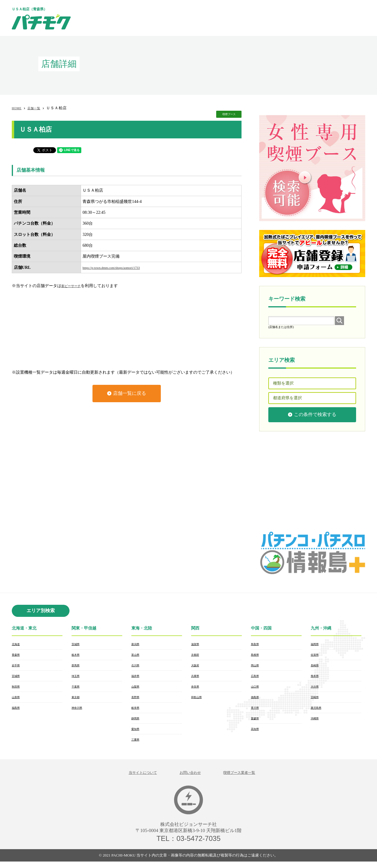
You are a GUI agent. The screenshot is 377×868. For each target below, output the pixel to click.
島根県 (256, 655)
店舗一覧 (39, 108)
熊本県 (316, 678)
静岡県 (137, 723)
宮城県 (17, 678)
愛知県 (137, 734)
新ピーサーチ (74, 286)
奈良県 (196, 689)
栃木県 (77, 655)
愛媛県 (256, 723)
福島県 (17, 711)
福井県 (137, 678)
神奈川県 (79, 711)
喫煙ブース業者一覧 (247, 778)
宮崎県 (316, 700)
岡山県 (256, 667)
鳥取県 (256, 644)
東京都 (77, 700)
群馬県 (77, 667)
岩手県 (17, 667)
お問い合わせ (190, 778)
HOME (18, 108)
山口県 (256, 689)
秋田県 (17, 689)
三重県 (137, 745)
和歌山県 (198, 700)
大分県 (316, 689)
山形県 (17, 700)
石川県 (137, 667)
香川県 (256, 711)
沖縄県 (316, 723)
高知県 (256, 734)
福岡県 (316, 644)
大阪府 (196, 667)
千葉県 (77, 689)
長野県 (137, 700)
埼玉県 (77, 678)
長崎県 (316, 667)
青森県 (17, 655)
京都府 (196, 655)
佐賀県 (316, 655)
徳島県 (256, 700)
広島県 (256, 678)
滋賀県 (196, 644)
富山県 (137, 655)
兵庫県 (196, 678)
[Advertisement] (258, 18)
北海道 (17, 644)
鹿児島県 (318, 711)
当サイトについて (134, 778)
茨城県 (77, 644)
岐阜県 (137, 711)
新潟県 (137, 644)
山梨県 (137, 689)
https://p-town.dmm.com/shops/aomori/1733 (119, 267)
